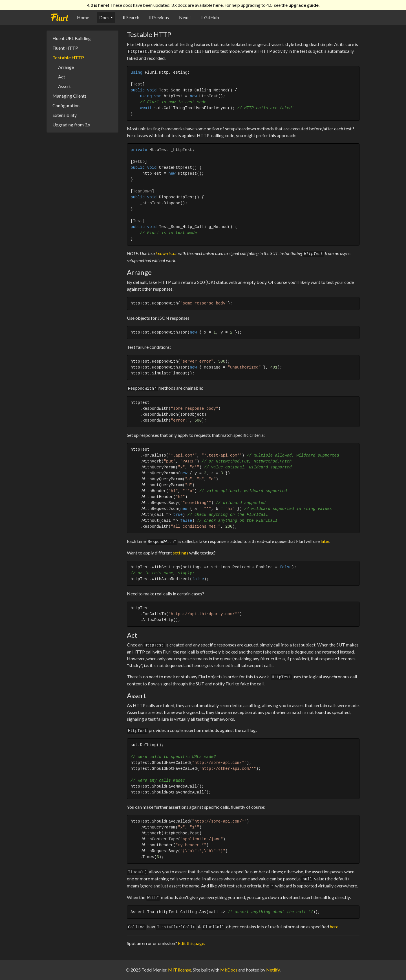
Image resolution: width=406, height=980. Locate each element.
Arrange (66, 67)
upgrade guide (304, 5)
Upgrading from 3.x (71, 125)
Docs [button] (104, 17)
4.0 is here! (98, 5)
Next (185, 17)
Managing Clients (69, 96)
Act (62, 77)
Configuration (66, 105)
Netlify (273, 970)
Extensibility (65, 115)
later (325, 541)
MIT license (180, 970)
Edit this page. (191, 943)
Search (131, 17)
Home (83, 17)
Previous (159, 17)
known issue (166, 253)
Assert (64, 86)
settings (181, 553)
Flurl (59, 18)
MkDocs (229, 970)
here (218, 5)
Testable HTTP (68, 57)
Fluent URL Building (72, 38)
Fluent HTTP (65, 48)
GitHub (210, 17)
